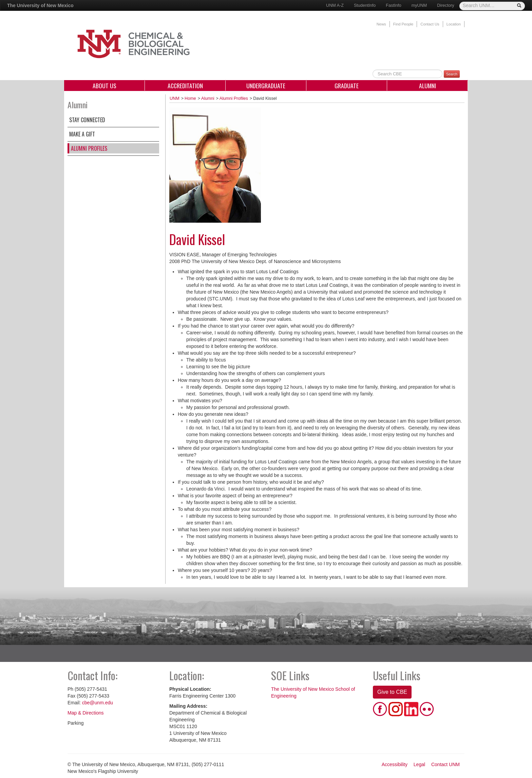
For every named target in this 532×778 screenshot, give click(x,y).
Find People (403, 24)
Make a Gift (82, 134)
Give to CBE (392, 692)
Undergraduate (266, 86)
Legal (419, 764)
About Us (104, 86)
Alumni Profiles (89, 148)
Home (190, 98)
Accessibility (395, 764)
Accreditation (185, 86)
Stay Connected (87, 120)
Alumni (427, 86)
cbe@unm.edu (98, 703)
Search (452, 74)
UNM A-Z (335, 5)
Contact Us (430, 24)
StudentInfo (365, 5)
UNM (175, 98)
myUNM (419, 5)
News (381, 24)
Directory (445, 5)
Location (454, 24)
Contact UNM (445, 764)
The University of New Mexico (40, 5)
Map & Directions (86, 713)
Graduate (347, 86)
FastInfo (394, 5)
